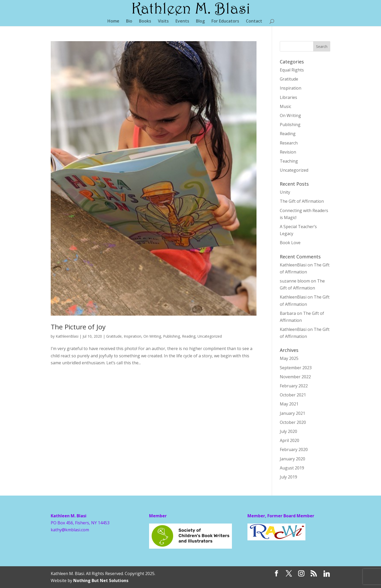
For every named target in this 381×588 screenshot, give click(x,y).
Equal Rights (292, 70)
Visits (163, 21)
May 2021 (289, 404)
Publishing (171, 336)
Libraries (288, 97)
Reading (189, 336)
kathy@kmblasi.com (70, 530)
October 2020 (293, 422)
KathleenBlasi (67, 336)
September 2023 (296, 368)
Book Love (290, 243)
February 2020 (294, 449)
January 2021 (292, 413)
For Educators (225, 21)
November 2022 (295, 377)
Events (182, 21)
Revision (288, 152)
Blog (200, 21)
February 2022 (294, 386)
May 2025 (289, 358)
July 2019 (288, 477)
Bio (129, 21)
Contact (254, 21)
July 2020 (288, 431)
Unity (285, 192)
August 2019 (292, 468)
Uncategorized (210, 336)
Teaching (289, 161)
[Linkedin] (327, 574)
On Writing (152, 336)
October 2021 (293, 395)
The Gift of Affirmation (302, 201)
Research (289, 143)
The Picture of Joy (78, 327)
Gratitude (114, 336)
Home (113, 21)
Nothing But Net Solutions (101, 580)
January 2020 (292, 459)
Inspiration (133, 336)
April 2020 (290, 440)
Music (285, 106)
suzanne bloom (295, 281)
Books (145, 21)
